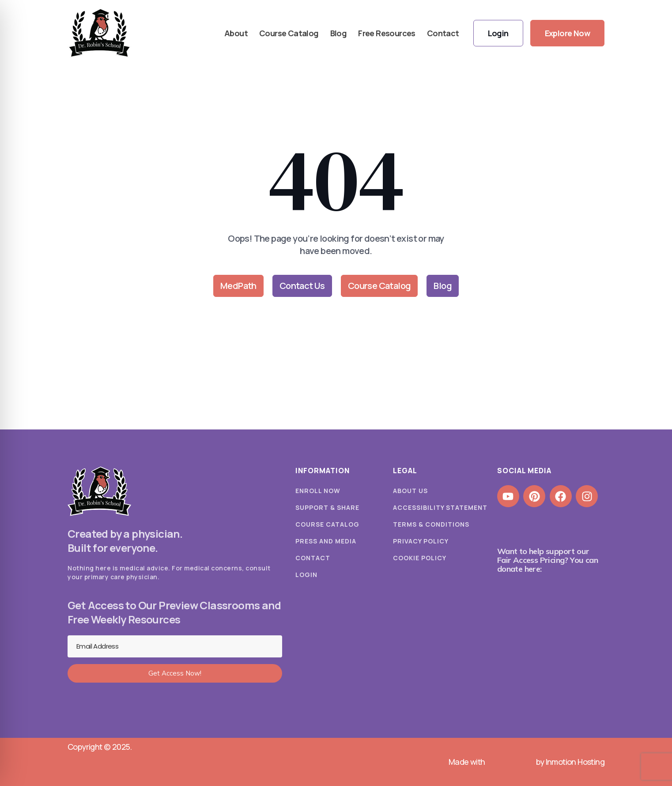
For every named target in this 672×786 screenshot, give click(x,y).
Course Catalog (289, 33)
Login (306, 575)
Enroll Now (318, 491)
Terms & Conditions (431, 524)
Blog (339, 33)
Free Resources (387, 33)
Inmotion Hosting (575, 762)
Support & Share (327, 507)
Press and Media (326, 541)
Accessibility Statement (440, 507)
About (236, 33)
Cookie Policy (420, 558)
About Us (410, 491)
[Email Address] (175, 646)
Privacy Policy (421, 541)
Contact (443, 33)
